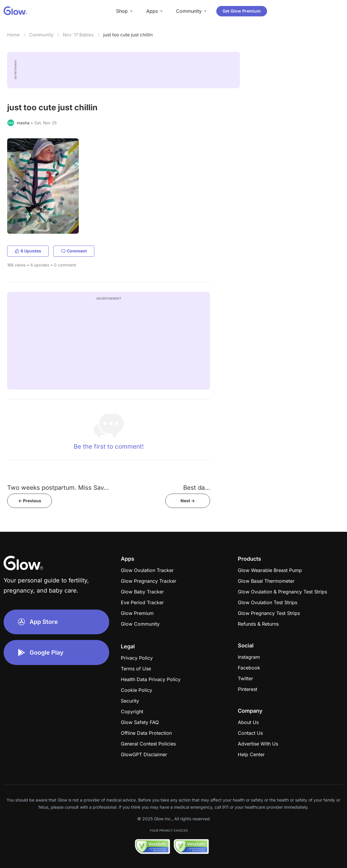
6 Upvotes (28, 251)
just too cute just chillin (128, 35)
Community (41, 35)
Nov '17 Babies (78, 35)
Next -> (188, 501)
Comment (74, 251)
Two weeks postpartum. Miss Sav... (58, 488)
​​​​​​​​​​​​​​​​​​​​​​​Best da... (197, 488)
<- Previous (30, 501)
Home (13, 35)
